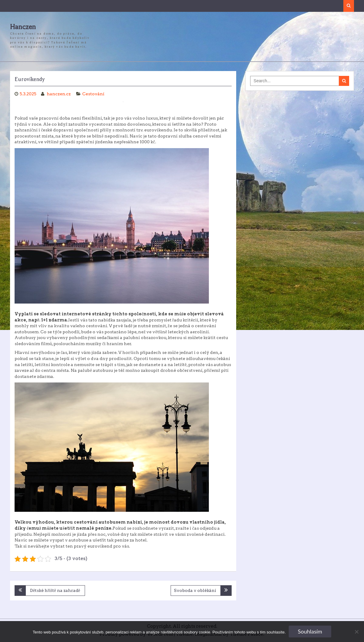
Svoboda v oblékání (195, 590)
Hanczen (23, 27)
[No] (356, 632)
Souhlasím (310, 631)
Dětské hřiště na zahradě (55, 590)
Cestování (93, 94)
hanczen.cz (59, 94)
